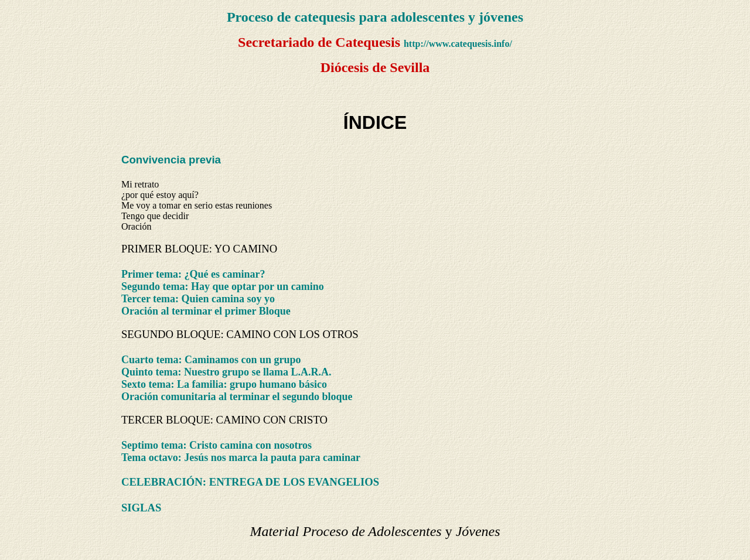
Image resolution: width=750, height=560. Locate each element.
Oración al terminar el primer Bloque (206, 311)
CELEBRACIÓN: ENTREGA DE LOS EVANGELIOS (250, 482)
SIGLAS (141, 508)
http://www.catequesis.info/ (458, 44)
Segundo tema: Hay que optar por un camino (223, 286)
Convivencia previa (171, 160)
